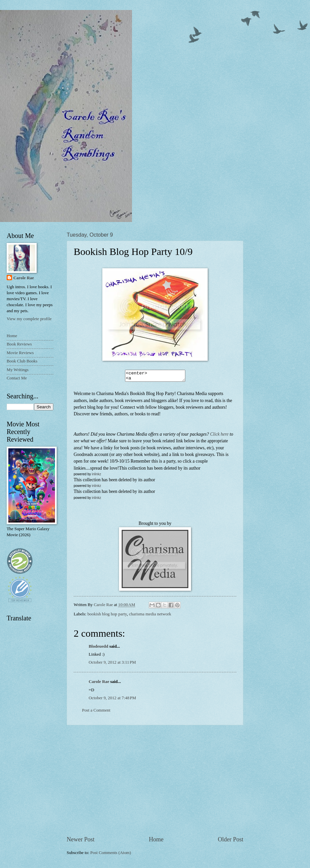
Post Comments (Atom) (111, 855)
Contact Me (17, 378)
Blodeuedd (98, 648)
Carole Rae (99, 684)
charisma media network (150, 616)
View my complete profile (29, 319)
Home (156, 841)
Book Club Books (22, 361)
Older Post (230, 841)
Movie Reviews (20, 353)
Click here (219, 436)
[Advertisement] (155, 782)
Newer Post (81, 841)
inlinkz (96, 476)
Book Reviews (19, 344)
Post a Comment (96, 712)
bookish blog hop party (107, 616)
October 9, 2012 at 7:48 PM (112, 700)
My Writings (17, 370)
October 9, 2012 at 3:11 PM (112, 664)
